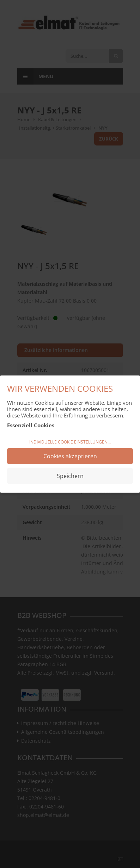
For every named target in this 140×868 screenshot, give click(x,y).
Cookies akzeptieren (70, 456)
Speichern (70, 476)
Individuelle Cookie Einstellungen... (70, 442)
